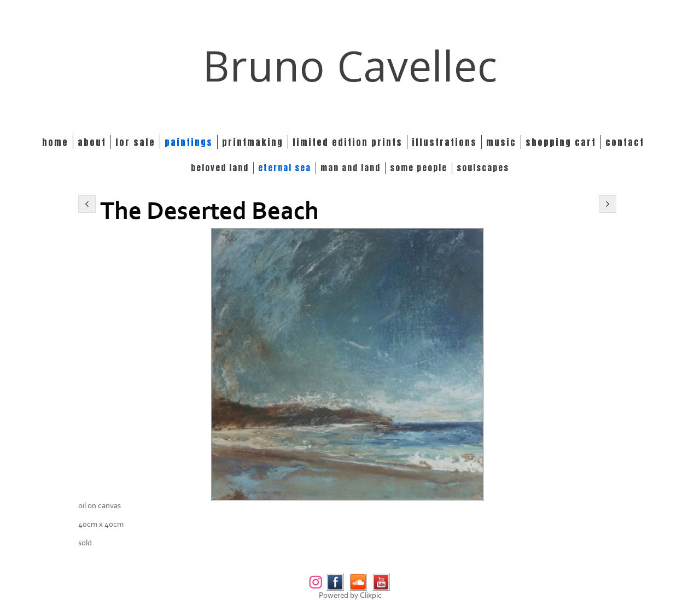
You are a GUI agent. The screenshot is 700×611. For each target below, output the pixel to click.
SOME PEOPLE (419, 168)
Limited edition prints (348, 142)
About (92, 142)
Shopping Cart (561, 142)
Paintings (189, 142)
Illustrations (444, 142)
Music (501, 142)
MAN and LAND (351, 168)
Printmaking (253, 142)
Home (55, 142)
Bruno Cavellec (350, 65)
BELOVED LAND (220, 168)
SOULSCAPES (483, 168)
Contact (625, 142)
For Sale (135, 142)
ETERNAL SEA (285, 168)
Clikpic (371, 595)
